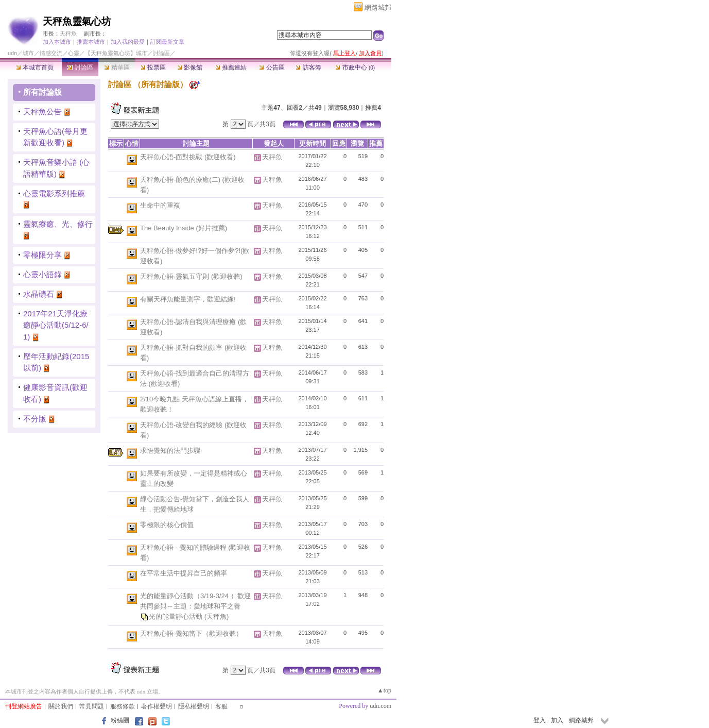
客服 (221, 706)
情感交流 (51, 53)
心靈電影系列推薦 (54, 193)
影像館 (190, 67)
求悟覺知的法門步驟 (170, 451)
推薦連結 (231, 67)
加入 (557, 720)
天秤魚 (68, 33)
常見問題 (92, 706)
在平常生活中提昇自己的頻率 (184, 573)
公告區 (272, 67)
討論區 (80, 67)
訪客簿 (308, 67)
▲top (384, 690)
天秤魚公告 (42, 112)
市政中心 (355, 67)
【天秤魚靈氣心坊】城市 (116, 53)
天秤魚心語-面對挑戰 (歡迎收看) (188, 157)
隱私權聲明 (194, 706)
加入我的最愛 (128, 42)
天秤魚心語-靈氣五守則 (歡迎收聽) (191, 276)
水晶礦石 (39, 294)
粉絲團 (120, 720)
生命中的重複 (160, 205)
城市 (28, 53)
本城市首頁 (35, 67)
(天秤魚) (217, 616)
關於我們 (61, 706)
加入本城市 (57, 42)
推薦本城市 (91, 42)
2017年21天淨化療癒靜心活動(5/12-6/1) (56, 325)
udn (12, 53)
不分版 (35, 419)
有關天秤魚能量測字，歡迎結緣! (188, 299)
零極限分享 (42, 255)
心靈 (74, 53)
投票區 (153, 67)
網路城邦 (378, 7)
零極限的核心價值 (167, 525)
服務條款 (123, 706)
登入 (540, 720)
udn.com (381, 706)
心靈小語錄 (42, 274)
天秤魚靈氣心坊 (77, 21)
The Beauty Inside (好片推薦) (184, 228)
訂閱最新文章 (167, 42)
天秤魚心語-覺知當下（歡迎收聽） (191, 633)
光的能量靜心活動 (177, 616)
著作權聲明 (157, 706)
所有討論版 (42, 92)
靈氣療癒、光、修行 (58, 224)
